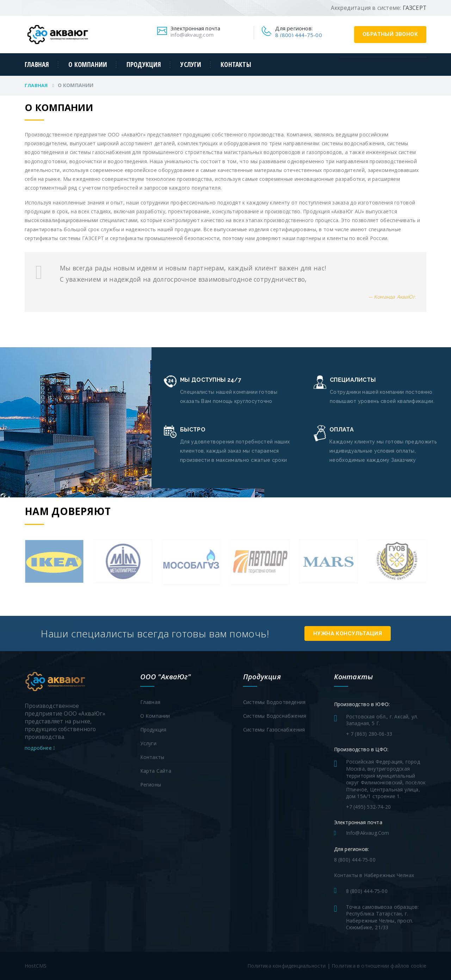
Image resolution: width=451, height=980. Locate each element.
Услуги (191, 65)
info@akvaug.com (192, 35)
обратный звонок (390, 34)
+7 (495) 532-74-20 (369, 807)
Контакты (236, 65)
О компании (88, 65)
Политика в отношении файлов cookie (379, 966)
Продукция (144, 65)
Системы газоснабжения (274, 730)
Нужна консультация (348, 633)
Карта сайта (156, 771)
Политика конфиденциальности (286, 966)
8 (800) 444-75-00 (298, 35)
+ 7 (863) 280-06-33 (369, 734)
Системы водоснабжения (275, 716)
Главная (37, 65)
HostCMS (36, 966)
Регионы (151, 785)
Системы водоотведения (274, 702)
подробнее (40, 748)
